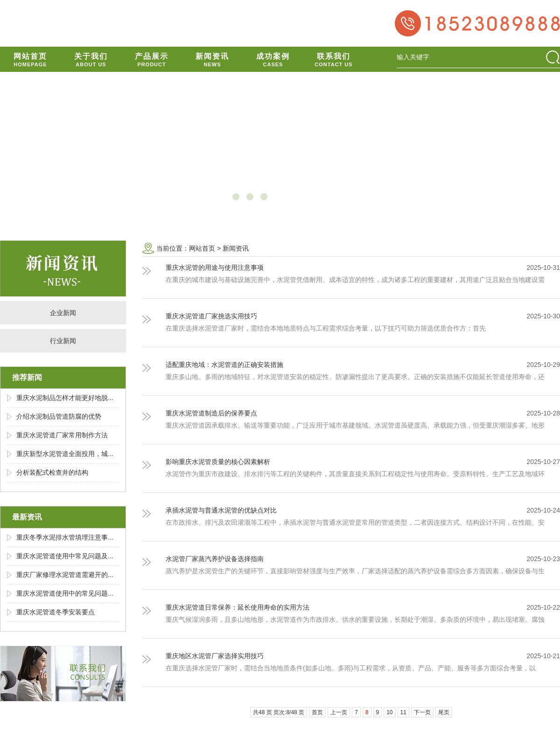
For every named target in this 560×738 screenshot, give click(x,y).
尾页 (444, 712)
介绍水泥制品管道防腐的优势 (59, 416)
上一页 (339, 712)
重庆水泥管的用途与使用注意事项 (215, 267)
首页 (317, 712)
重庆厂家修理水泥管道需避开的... (65, 575)
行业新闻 (63, 341)
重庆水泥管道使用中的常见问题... (65, 593)
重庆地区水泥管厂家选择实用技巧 (215, 656)
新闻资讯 (236, 248)
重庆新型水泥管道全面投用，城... (65, 454)
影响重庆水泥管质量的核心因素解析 (218, 462)
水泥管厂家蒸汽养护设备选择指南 (215, 559)
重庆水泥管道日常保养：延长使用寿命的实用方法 (238, 607)
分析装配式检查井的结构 (52, 472)
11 (403, 712)
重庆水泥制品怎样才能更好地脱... (65, 398)
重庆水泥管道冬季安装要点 (56, 612)
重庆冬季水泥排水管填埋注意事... (65, 537)
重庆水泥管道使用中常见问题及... (65, 556)
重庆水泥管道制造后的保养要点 (211, 413)
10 (389, 712)
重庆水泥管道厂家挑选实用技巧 (211, 316)
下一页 (422, 712)
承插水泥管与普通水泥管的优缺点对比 (221, 510)
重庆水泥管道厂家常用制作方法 (62, 435)
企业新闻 (63, 313)
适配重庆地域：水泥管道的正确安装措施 (224, 365)
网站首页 (202, 248)
